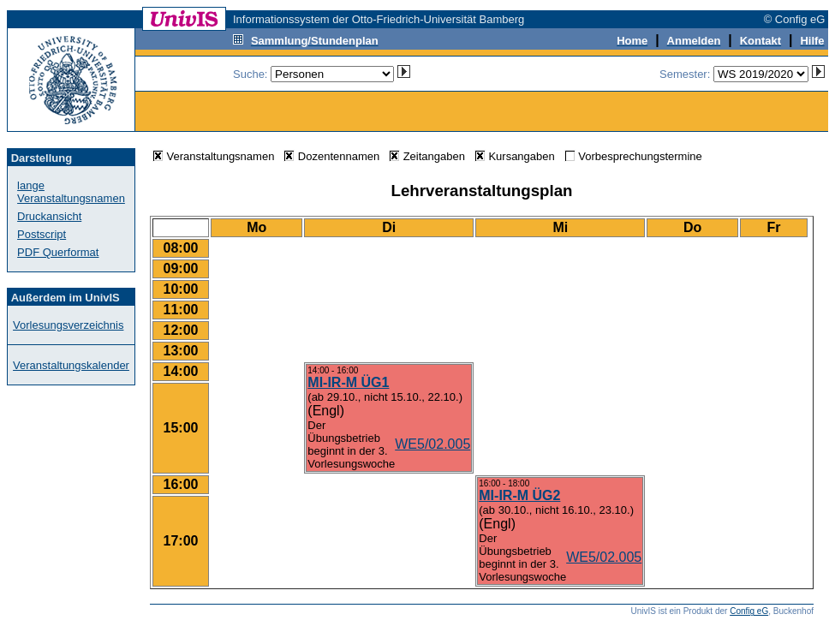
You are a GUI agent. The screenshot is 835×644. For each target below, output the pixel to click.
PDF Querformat (58, 252)
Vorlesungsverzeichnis (68, 325)
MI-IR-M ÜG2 (519, 495)
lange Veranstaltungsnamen (71, 192)
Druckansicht (49, 216)
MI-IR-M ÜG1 (348, 382)
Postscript (42, 234)
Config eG (749, 611)
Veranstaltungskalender (71, 365)
